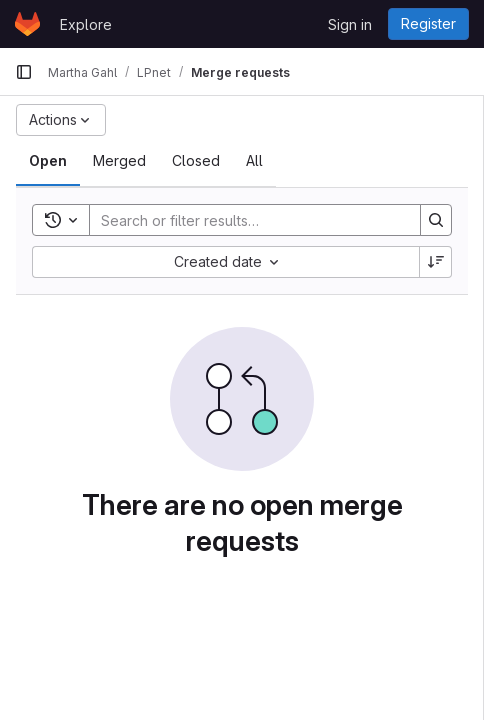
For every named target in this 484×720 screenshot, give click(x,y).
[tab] (48, 161)
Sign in (350, 24)
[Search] (245, 220)
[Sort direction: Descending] (436, 262)
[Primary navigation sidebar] (24, 72)
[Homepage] (27, 24)
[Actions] (61, 120)
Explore (86, 24)
